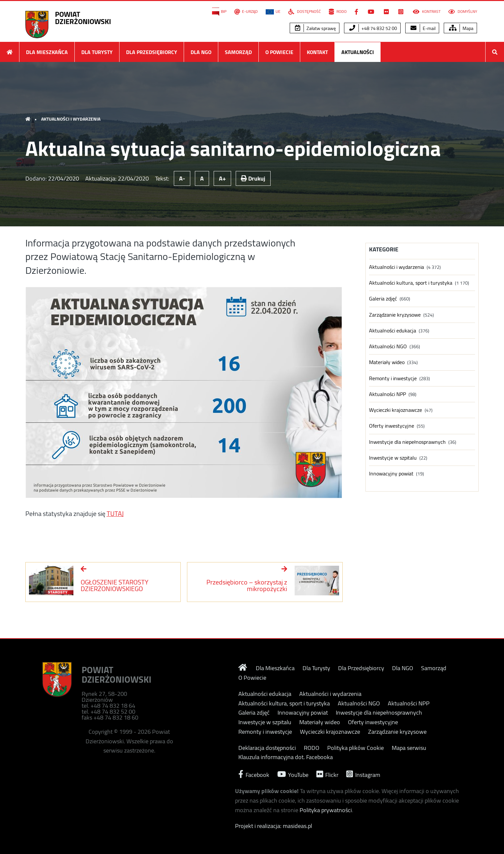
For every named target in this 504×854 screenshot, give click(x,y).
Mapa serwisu (409, 748)
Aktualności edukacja (393, 331)
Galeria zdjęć (383, 299)
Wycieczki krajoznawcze (396, 410)
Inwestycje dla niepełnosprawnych (407, 442)
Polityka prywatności (326, 810)
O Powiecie (279, 52)
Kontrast (427, 12)
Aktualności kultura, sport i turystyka (411, 283)
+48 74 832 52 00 (373, 28)
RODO (338, 12)
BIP (219, 12)
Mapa (461, 28)
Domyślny (463, 12)
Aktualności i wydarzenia (71, 119)
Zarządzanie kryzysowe (395, 315)
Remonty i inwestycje (393, 378)
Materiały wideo (387, 362)
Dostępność (305, 12)
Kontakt (317, 52)
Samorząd (238, 52)
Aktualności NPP (387, 394)
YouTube (293, 774)
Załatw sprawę (315, 28)
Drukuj (253, 178)
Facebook (254, 774)
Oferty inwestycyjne (392, 426)
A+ (222, 178)
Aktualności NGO (388, 346)
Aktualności (358, 52)
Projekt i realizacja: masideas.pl (274, 826)
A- (182, 178)
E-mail (423, 28)
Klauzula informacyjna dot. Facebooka (286, 757)
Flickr (327, 774)
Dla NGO (201, 52)
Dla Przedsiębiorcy (152, 52)
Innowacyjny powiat (391, 474)
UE (273, 12)
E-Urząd (246, 12)
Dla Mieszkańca (47, 52)
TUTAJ (115, 513)
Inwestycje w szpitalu (393, 458)
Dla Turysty (97, 52)
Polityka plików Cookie (356, 748)
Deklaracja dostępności (267, 748)
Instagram (363, 774)
